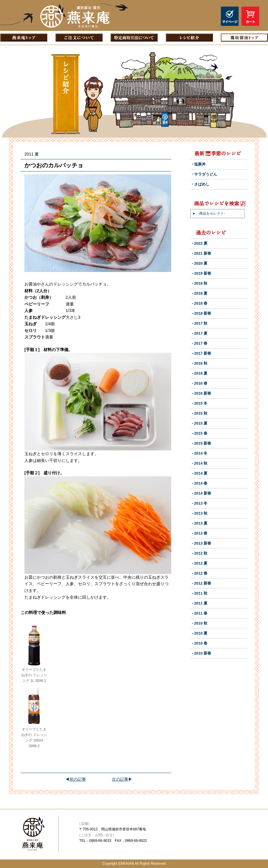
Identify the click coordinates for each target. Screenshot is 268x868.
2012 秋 (201, 553)
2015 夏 (201, 423)
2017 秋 (201, 323)
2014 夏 (201, 473)
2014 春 (201, 483)
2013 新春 (203, 543)
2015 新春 (203, 443)
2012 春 (201, 573)
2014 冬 (201, 453)
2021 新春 (203, 253)
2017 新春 (203, 353)
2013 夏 (201, 523)
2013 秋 (201, 513)
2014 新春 (203, 493)
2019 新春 (203, 273)
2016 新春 (203, 393)
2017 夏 (201, 333)
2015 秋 (201, 413)
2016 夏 (201, 373)
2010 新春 (203, 653)
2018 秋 (201, 283)
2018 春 (201, 303)
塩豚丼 (200, 164)
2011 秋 (201, 593)
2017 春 (201, 343)
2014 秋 (201, 463)
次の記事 (120, 779)
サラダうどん (206, 174)
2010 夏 (201, 633)
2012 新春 (203, 583)
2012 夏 (201, 563)
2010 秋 (201, 623)
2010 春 (201, 643)
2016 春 (201, 383)
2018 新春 (203, 313)
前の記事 (78, 779)
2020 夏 (201, 263)
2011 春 (201, 613)
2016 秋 (201, 363)
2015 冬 (201, 403)
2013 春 (201, 533)
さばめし (202, 184)
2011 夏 (201, 603)
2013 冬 (201, 503)
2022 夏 (201, 243)
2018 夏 (201, 293)
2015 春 (201, 433)
